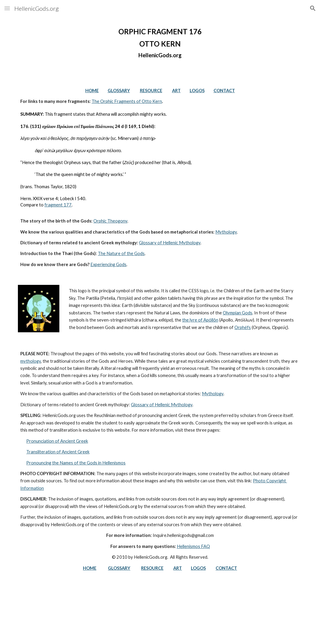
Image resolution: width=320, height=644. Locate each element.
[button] (7, 8)
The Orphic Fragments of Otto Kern (127, 101)
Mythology (226, 232)
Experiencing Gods (108, 264)
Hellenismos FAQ (193, 546)
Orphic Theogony (110, 221)
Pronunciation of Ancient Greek (57, 441)
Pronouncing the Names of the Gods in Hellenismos (76, 463)
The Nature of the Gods (121, 253)
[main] (160, 43)
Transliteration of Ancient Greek (58, 452)
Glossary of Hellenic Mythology (170, 243)
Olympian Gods (238, 313)
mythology (31, 361)
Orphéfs (243, 327)
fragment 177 (58, 205)
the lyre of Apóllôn (200, 320)
